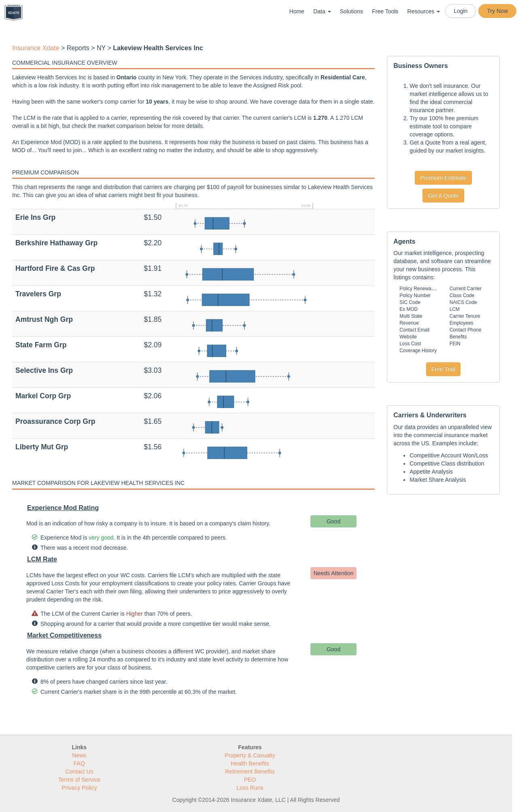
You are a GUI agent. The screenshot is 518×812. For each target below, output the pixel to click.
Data (322, 11)
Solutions (352, 11)
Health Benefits (250, 763)
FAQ (79, 763)
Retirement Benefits (250, 772)
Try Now (497, 11)
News (79, 755)
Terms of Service (79, 780)
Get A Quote (443, 196)
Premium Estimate (443, 178)
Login (461, 11)
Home (297, 11)
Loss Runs (250, 788)
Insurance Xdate (36, 48)
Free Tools (385, 11)
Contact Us (79, 772)
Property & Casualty (250, 755)
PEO (250, 780)
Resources (424, 11)
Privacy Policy (79, 788)
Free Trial (443, 369)
